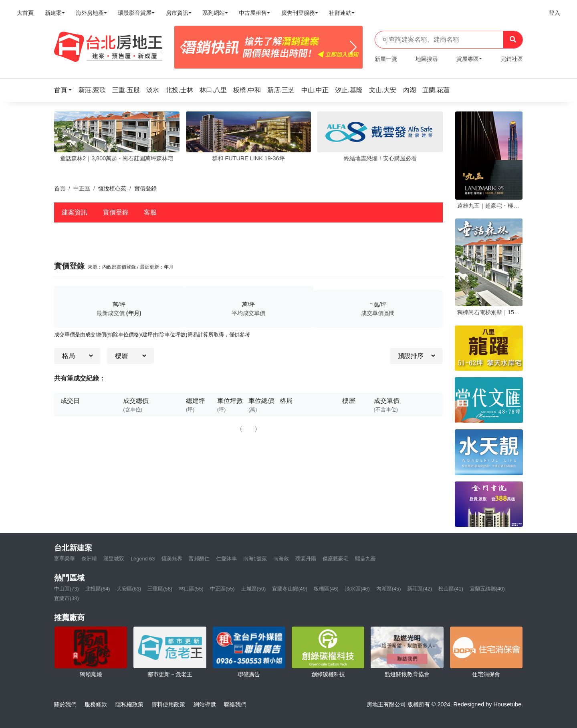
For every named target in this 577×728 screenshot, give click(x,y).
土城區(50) (254, 589)
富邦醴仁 (199, 559)
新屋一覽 (386, 59)
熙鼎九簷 (365, 559)
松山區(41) (451, 589)
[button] (65, 90)
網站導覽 (205, 704)
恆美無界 (172, 559)
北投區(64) (98, 589)
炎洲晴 (89, 559)
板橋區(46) (326, 589)
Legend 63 (143, 559)
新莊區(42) (420, 589)
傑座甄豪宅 (336, 559)
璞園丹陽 (306, 559)
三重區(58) (160, 589)
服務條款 (96, 704)
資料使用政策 (168, 704)
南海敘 (281, 559)
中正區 (82, 188)
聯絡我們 (235, 704)
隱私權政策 (129, 704)
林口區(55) (191, 589)
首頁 (60, 188)
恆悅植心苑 (112, 188)
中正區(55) (222, 589)
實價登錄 (116, 212)
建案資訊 (75, 212)
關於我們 (65, 704)
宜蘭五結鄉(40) (487, 589)
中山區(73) (67, 589)
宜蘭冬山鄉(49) (290, 589)
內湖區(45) (389, 589)
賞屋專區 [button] (468, 59)
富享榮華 (65, 559)
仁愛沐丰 (226, 559)
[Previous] (184, 47)
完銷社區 (512, 59)
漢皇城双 (114, 559)
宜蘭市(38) (67, 598)
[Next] (353, 47)
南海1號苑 (255, 559)
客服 (150, 212)
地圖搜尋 (427, 59)
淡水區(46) (357, 589)
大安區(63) (129, 589)
